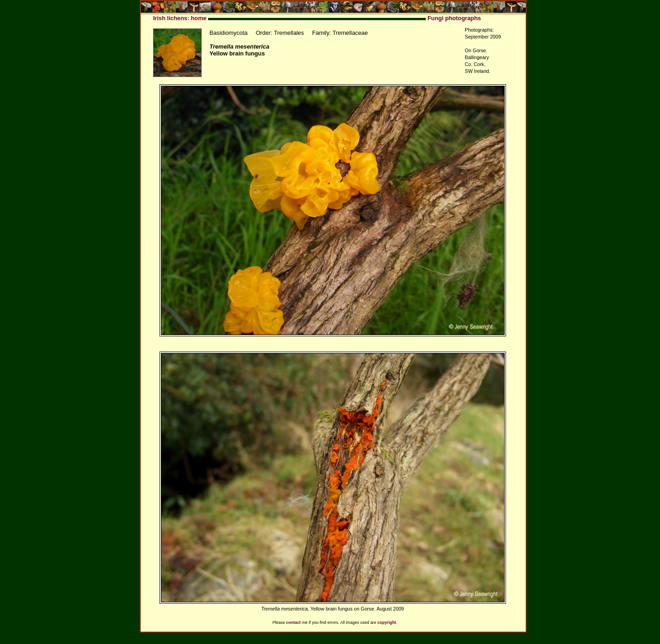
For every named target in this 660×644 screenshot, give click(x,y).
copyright (387, 622)
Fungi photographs (454, 18)
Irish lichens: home (180, 18)
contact (293, 622)
